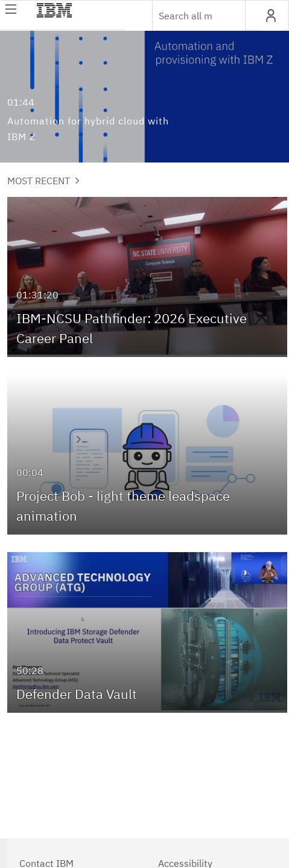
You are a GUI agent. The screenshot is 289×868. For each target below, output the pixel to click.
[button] (271, 16)
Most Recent (43, 181)
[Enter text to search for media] (186, 16)
